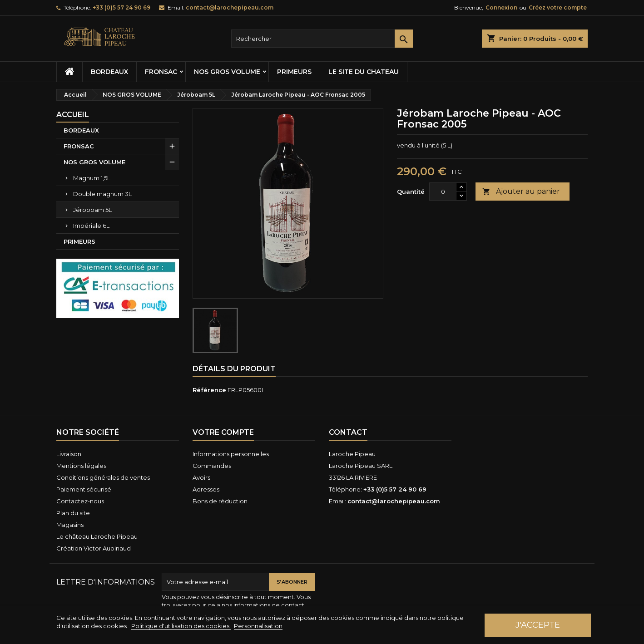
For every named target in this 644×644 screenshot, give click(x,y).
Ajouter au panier (521, 192)
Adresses (206, 489)
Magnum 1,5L (92, 178)
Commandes (212, 466)
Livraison (69, 454)
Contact (348, 432)
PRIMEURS (294, 72)
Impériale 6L (91, 226)
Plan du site (73, 513)
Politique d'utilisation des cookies (181, 626)
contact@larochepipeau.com (230, 7)
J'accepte (538, 625)
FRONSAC (161, 72)
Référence (209, 390)
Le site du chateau (364, 72)
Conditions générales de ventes (103, 477)
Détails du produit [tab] (234, 369)
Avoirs (201, 477)
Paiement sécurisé (84, 489)
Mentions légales (81, 466)
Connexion (501, 7)
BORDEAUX (109, 72)
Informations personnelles (231, 454)
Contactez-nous (80, 501)
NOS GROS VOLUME (227, 72)
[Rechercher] (322, 39)
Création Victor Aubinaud (94, 548)
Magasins (70, 525)
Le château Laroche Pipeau (97, 536)
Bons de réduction (220, 501)
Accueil (73, 115)
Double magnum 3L (102, 194)
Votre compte (223, 432)
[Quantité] (443, 192)
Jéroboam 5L (92, 210)
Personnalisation (258, 626)
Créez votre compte (558, 7)
